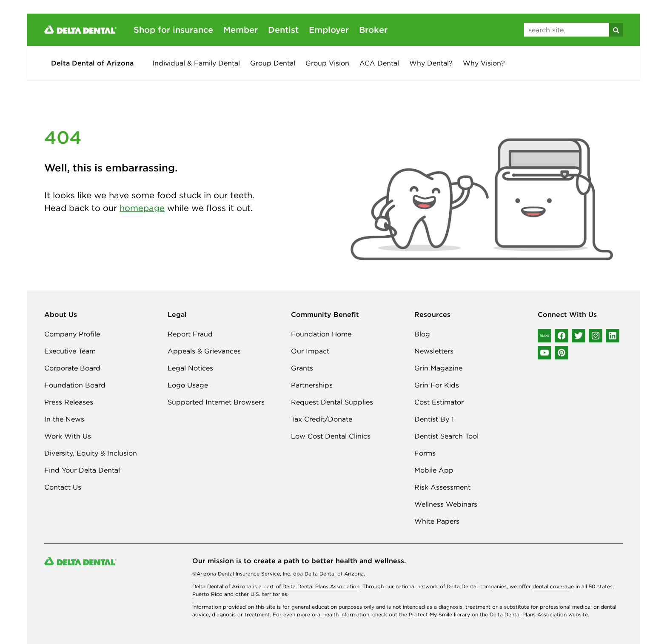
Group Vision (327, 63)
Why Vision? (484, 63)
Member (241, 30)
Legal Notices (190, 368)
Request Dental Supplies (332, 402)
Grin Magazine (438, 368)
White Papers (437, 521)
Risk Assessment (442, 487)
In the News (64, 419)
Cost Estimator (439, 402)
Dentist (283, 30)
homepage (142, 208)
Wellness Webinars (446, 504)
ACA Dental (379, 63)
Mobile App (434, 470)
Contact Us (63, 487)
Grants (302, 368)
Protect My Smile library (439, 614)
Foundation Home (321, 334)
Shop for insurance (173, 30)
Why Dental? (431, 63)
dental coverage (553, 586)
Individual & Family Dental (196, 63)
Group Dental (273, 63)
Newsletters (434, 351)
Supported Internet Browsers (216, 402)
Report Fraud (190, 334)
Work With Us (68, 436)
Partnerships (312, 385)
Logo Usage (188, 385)
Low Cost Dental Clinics (331, 436)
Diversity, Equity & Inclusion (91, 453)
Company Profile (72, 334)
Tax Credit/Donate (322, 419)
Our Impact (310, 351)
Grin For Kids (437, 385)
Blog (422, 334)
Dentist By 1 (434, 419)
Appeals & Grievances (204, 351)
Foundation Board (75, 385)
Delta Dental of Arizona (92, 63)
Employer (329, 30)
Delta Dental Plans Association (321, 586)
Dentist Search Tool (446, 436)
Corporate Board (72, 368)
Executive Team (70, 351)
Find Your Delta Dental (82, 470)
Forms (425, 453)
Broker (373, 30)
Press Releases (69, 402)
